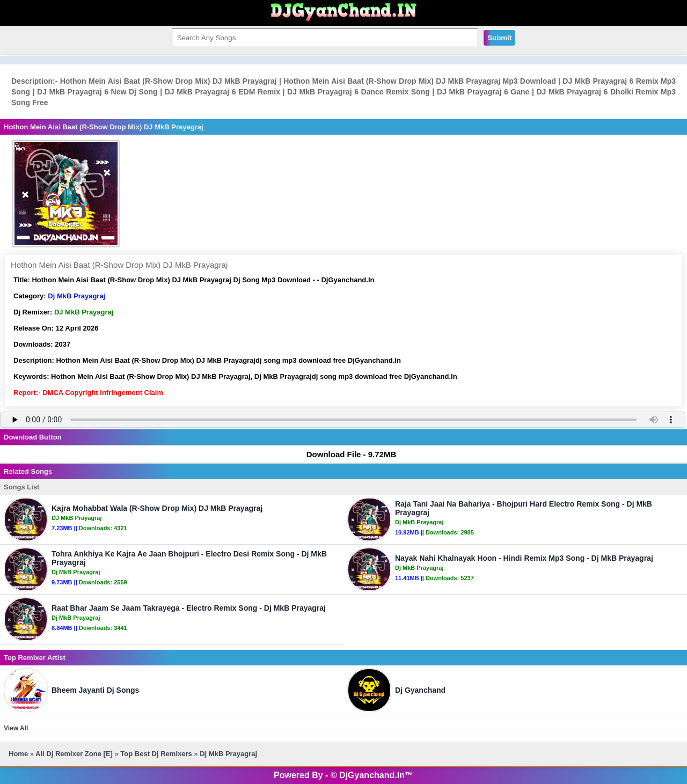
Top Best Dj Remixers (156, 754)
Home (18, 754)
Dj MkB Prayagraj (76, 296)
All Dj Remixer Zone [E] (74, 754)
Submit (499, 38)
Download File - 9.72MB (346, 454)
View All (16, 728)
